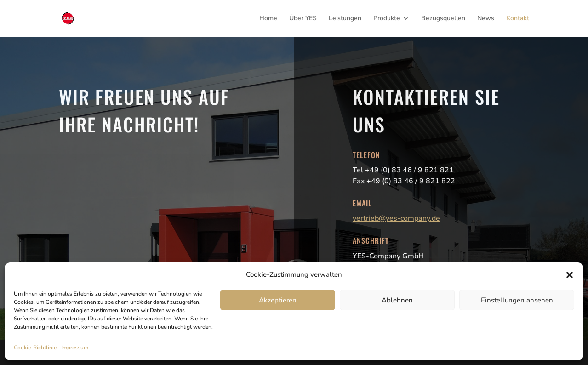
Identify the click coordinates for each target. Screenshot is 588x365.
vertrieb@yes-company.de (396, 218)
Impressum (75, 348)
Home (268, 19)
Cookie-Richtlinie (35, 348)
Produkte (387, 19)
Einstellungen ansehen (517, 300)
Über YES (303, 19)
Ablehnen (397, 300)
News (486, 19)
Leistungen (345, 19)
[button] (570, 275)
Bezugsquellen (443, 19)
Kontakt (518, 19)
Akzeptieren (278, 300)
